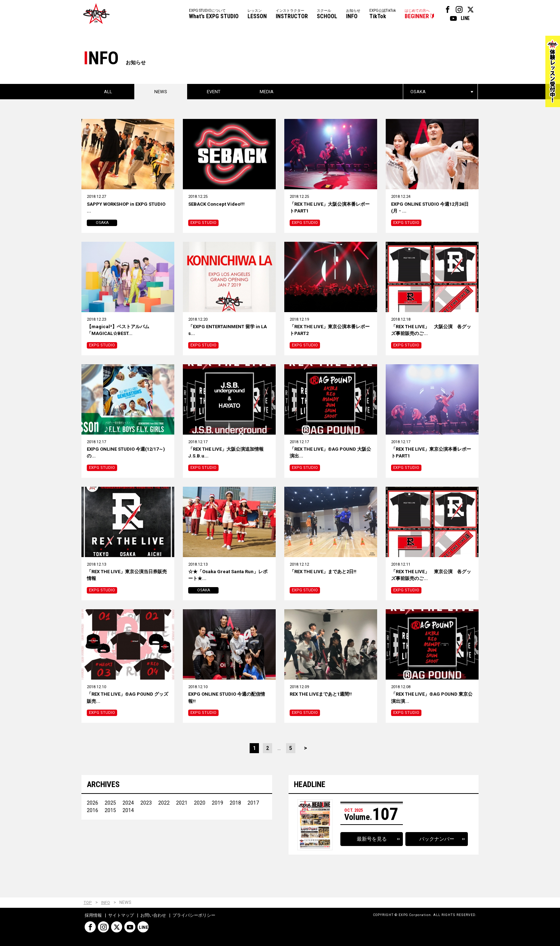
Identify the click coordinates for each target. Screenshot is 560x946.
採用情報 (93, 915)
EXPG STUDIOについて (214, 14)
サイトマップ (121, 915)
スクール (327, 14)
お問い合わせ (153, 915)
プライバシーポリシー (194, 915)
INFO (106, 903)
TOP (88, 903)
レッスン (257, 14)
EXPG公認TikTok (382, 14)
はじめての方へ (417, 14)
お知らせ (353, 14)
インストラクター (292, 14)
